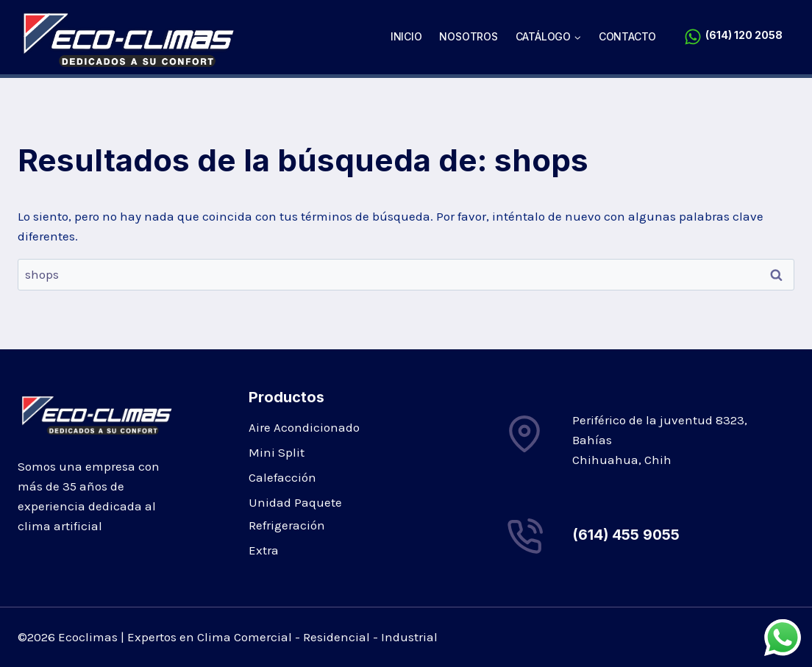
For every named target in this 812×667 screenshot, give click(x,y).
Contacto (627, 36)
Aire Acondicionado (304, 427)
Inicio (406, 36)
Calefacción (282, 477)
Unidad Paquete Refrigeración (295, 514)
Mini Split (277, 452)
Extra (264, 550)
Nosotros (468, 36)
